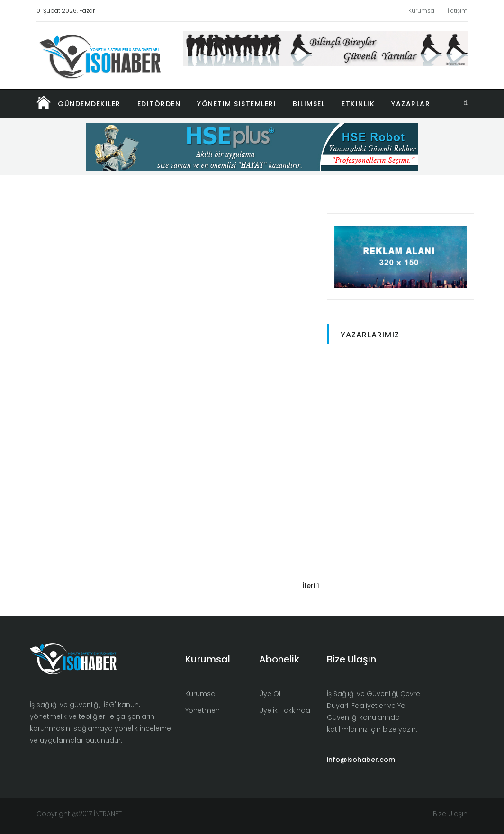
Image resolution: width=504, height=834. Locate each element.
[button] (98, 104)
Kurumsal (422, 11)
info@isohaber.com (361, 760)
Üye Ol (270, 694)
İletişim (458, 11)
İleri (311, 586)
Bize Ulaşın (450, 814)
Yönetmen (202, 710)
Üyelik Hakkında (285, 710)
